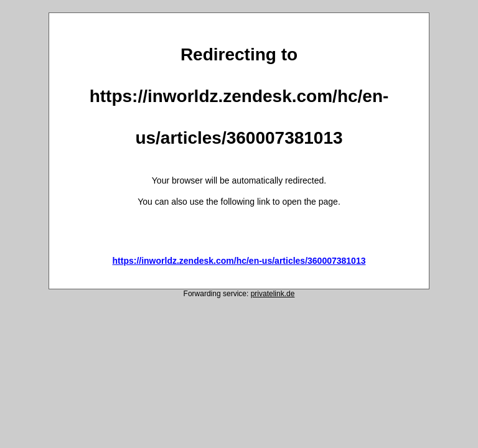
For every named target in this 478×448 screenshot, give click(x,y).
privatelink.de (273, 294)
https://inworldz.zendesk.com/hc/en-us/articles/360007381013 (239, 261)
